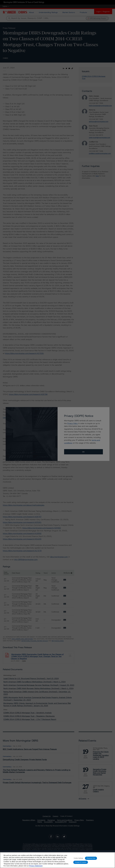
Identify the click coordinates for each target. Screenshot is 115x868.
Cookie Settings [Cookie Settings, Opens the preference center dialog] (78, 860)
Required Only (91, 860)
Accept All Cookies (81, 864)
